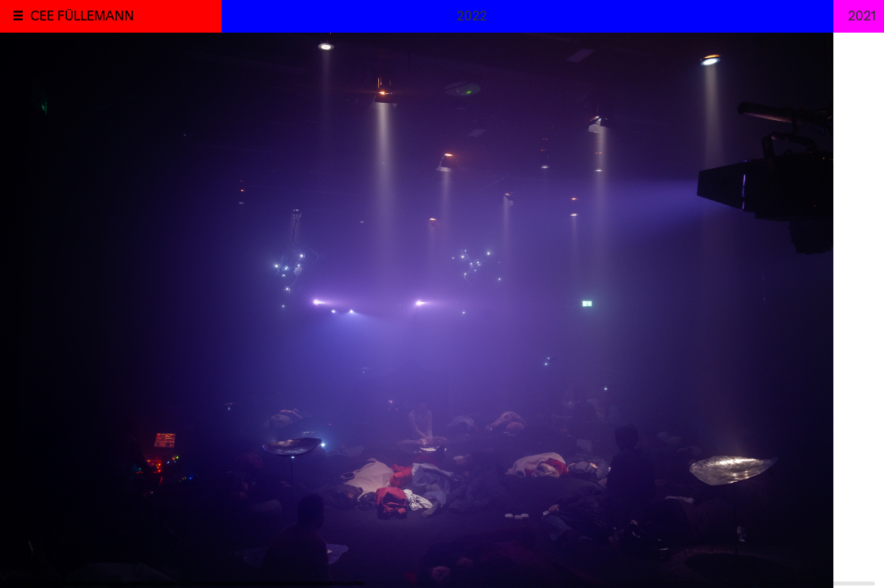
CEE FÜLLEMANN (82, 15)
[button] (18, 16)
